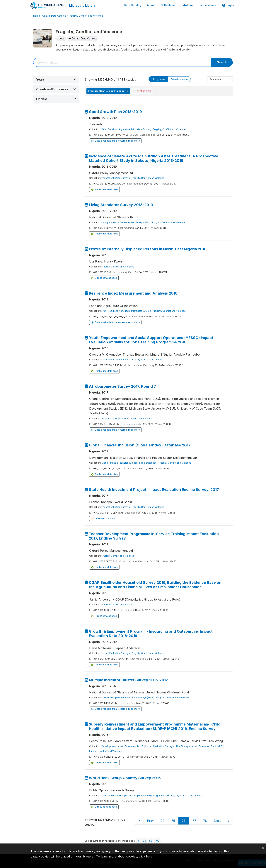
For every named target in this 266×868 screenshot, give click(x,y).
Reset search (143, 91)
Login (228, 5)
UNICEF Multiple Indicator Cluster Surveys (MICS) (128, 697)
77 (194, 820)
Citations (187, 5)
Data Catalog (133, 5)
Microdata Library (82, 6)
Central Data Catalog (54, 16)
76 (184, 820)
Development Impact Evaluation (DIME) (122, 746)
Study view (158, 79)
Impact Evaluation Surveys (116, 178)
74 (163, 820)
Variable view (179, 79)
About (151, 5)
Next (217, 820)
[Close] (263, 848)
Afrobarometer (109, 418)
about (61, 38)
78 (205, 820)
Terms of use (208, 5)
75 (173, 820)
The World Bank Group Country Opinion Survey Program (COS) (135, 795)
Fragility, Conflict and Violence (86, 16)
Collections (168, 5)
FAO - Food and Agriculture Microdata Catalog (126, 129)
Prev (150, 820)
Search (222, 62)
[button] (56, 79)
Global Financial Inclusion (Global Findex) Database (129, 463)
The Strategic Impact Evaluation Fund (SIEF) (199, 746)
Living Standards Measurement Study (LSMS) (126, 222)
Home (37, 16)
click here (146, 856)
